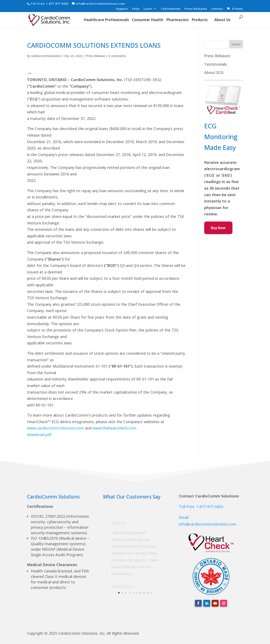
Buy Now (218, 228)
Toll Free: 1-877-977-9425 (201, 507)
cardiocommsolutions (46, 56)
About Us (222, 20)
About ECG (214, 72)
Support (122, 9)
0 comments (117, 56)
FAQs (136, 9)
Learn (148, 9)
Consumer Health (148, 20)
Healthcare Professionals (106, 20)
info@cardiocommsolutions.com (208, 524)
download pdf (40, 435)
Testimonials (171, 9)
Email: (184, 517)
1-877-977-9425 (57, 4)
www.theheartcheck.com (114, 428)
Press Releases (196, 9)
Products (200, 20)
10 (151, 593)
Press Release (95, 56)
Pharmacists (177, 20)
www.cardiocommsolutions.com (55, 428)
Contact (217, 9)
